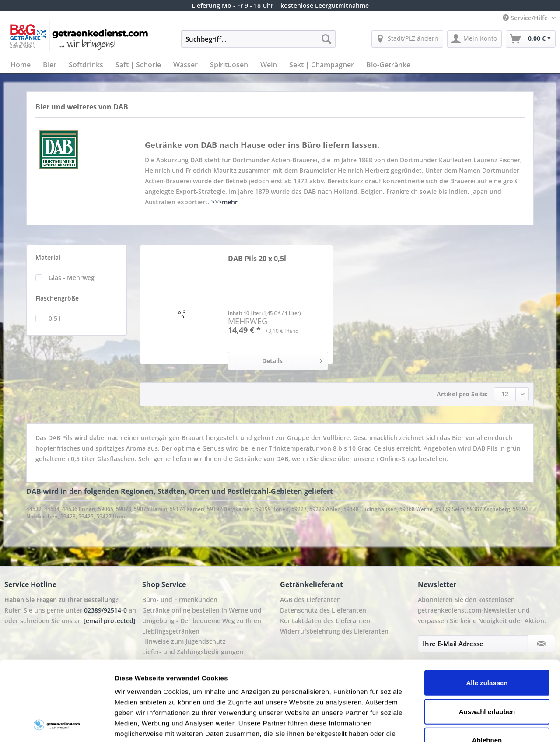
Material (48, 257)
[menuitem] (258, 43)
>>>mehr (224, 202)
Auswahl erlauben (487, 637)
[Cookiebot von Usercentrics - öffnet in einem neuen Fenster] (57, 725)
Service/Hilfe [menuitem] (526, 18)
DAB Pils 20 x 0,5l (257, 259)
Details (292, 359)
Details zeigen (465, 725)
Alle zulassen (487, 608)
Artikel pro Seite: (462, 394)
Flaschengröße (57, 298)
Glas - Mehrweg (72, 278)
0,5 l (55, 318)
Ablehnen (487, 666)
